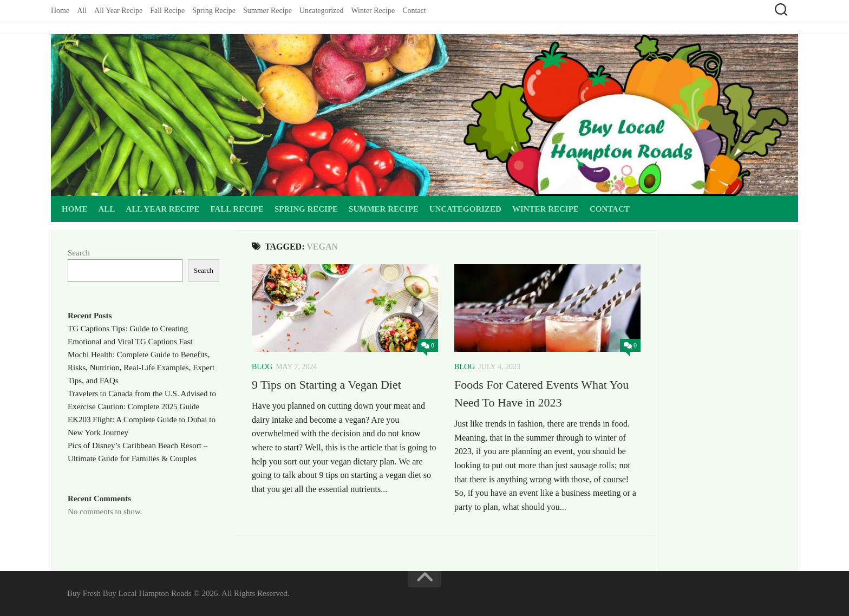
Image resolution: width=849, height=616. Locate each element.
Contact (414, 11)
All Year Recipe (118, 11)
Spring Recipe (214, 11)
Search (79, 253)
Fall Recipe (167, 11)
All (82, 11)
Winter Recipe (373, 11)
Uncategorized (322, 11)
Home (60, 11)
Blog (262, 367)
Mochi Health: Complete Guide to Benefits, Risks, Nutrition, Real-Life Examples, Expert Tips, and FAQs (141, 368)
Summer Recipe (267, 11)
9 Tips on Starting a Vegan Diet (326, 385)
